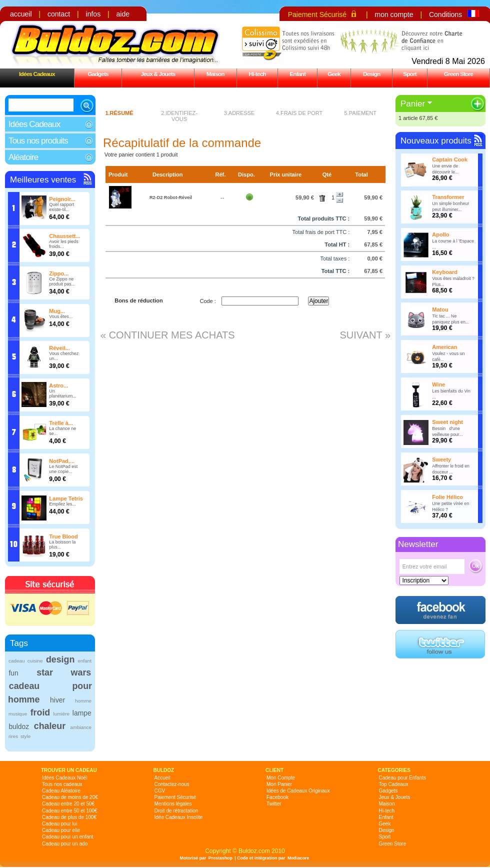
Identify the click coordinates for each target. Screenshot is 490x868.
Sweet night (447, 422)
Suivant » (365, 335)
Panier (413, 104)
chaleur (50, 726)
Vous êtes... (61, 316)
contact (59, 14)
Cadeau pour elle (61, 830)
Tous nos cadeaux (62, 784)
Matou (440, 309)
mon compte (394, 14)
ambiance (81, 727)
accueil (21, 14)
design (60, 659)
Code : (207, 301)
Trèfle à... (61, 423)
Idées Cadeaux (37, 74)
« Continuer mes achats (168, 335)
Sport (410, 74)
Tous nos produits (38, 141)
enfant (85, 661)
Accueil (162, 778)
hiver (57, 700)
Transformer (448, 197)
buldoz (19, 726)
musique (18, 714)
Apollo (440, 234)
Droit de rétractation (176, 811)
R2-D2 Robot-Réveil (171, 197)
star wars (64, 672)
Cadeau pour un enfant (67, 837)
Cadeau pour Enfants (403, 778)
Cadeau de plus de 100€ (69, 817)
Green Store (458, 74)
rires (13, 736)
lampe (82, 713)
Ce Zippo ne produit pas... (62, 281)
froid (40, 712)
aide (123, 14)
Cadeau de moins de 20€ (70, 797)
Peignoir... (62, 199)
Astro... (58, 385)
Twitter (274, 804)
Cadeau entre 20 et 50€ (68, 804)
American (444, 347)
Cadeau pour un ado (65, 844)
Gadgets (98, 74)
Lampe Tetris (66, 498)
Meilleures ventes (43, 180)
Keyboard (445, 272)
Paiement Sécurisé (317, 14)
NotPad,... (62, 461)
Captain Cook (450, 159)
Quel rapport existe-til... (61, 207)
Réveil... (59, 348)
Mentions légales (173, 804)
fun (13, 673)
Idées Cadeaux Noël (65, 778)
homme (83, 701)
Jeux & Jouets (158, 74)
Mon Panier (279, 784)
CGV (160, 791)
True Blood (63, 536)
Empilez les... (62, 504)
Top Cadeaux (394, 784)
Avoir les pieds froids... (63, 244)
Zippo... (59, 273)
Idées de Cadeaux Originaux (298, 791)
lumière (61, 714)
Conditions (445, 14)
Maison (215, 74)
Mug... (57, 311)
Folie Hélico (447, 497)
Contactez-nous (172, 784)
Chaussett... (64, 236)
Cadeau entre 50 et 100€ (70, 811)
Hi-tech (257, 74)
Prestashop (220, 858)
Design (371, 74)
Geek (334, 74)
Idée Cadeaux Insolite (179, 817)
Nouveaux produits (436, 141)
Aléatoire (23, 157)
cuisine (35, 661)
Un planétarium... (63, 393)
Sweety (441, 459)
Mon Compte (281, 778)
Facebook (277, 797)
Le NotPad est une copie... (63, 469)
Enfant (297, 74)
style (25, 736)
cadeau (16, 661)
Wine (438, 384)
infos (93, 14)
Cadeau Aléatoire (61, 791)
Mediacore (298, 858)
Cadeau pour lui (60, 824)
